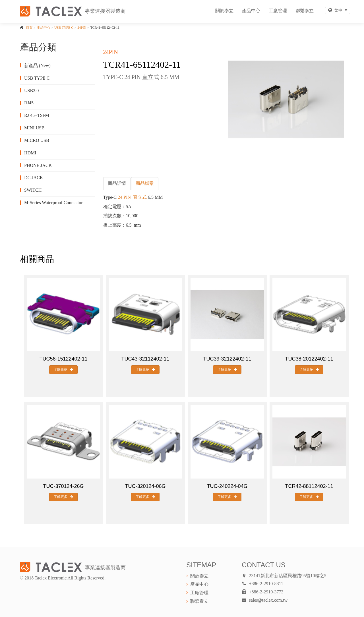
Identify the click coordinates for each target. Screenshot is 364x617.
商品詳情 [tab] (117, 183)
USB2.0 (31, 91)
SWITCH (33, 190)
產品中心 (251, 11)
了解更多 (63, 369)
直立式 (140, 197)
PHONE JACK (38, 165)
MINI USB (34, 128)
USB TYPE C (64, 28)
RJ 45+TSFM (37, 115)
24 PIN (124, 197)
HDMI (30, 153)
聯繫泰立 (305, 11)
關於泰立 (224, 11)
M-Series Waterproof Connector (53, 203)
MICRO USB (37, 140)
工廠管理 (278, 11)
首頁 (29, 28)
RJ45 (29, 103)
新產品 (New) (37, 66)
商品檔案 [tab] (145, 183)
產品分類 (38, 47)
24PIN (82, 28)
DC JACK (34, 178)
